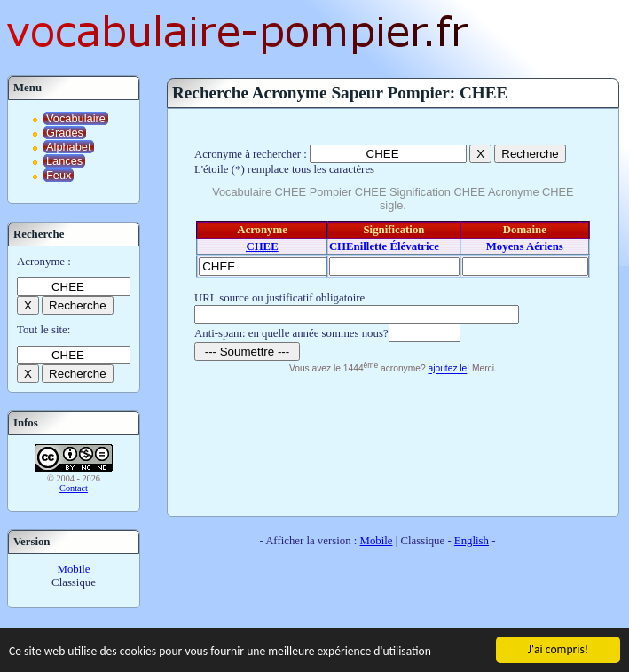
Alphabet (69, 147)
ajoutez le (448, 369)
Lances (64, 161)
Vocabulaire (76, 118)
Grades (65, 133)
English (472, 541)
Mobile (74, 569)
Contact (74, 488)
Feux (59, 175)
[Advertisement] (393, 443)
